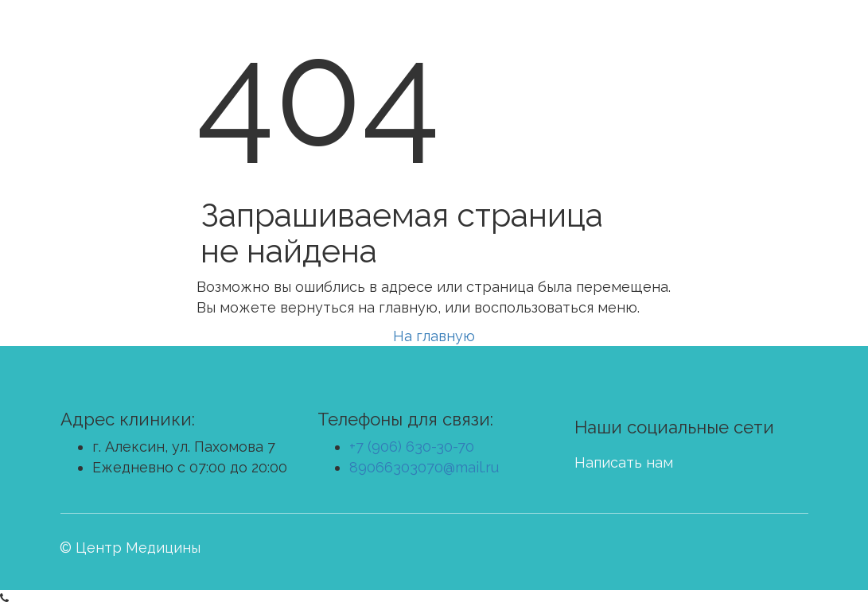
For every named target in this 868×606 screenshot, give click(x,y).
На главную (434, 336)
